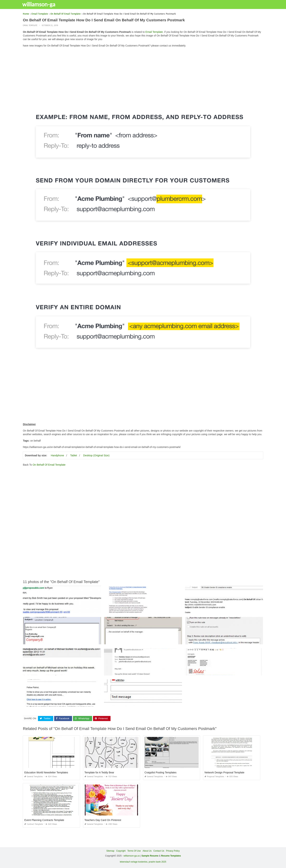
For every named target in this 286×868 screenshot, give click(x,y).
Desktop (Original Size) (96, 455)
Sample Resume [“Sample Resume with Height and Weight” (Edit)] (150, 856)
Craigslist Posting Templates (161, 772)
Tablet (74, 455)
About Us (147, 851)
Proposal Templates (214, 777)
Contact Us (159, 851)
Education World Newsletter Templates (46, 772)
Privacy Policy (173, 851)
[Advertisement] (143, 76)
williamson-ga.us (132, 856)
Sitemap (110, 851)
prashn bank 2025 (157, 862)
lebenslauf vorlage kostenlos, (134, 862)
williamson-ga (41, 4)
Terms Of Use (134, 851)
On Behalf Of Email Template (49, 465)
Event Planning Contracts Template (44, 820)
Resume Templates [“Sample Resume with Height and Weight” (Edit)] (171, 856)
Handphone (57, 455)
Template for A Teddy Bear (99, 772)
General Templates (34, 777)
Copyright (121, 851)
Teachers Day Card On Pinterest (103, 820)
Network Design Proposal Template (224, 772)
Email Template (30, 25)
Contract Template (34, 824)
